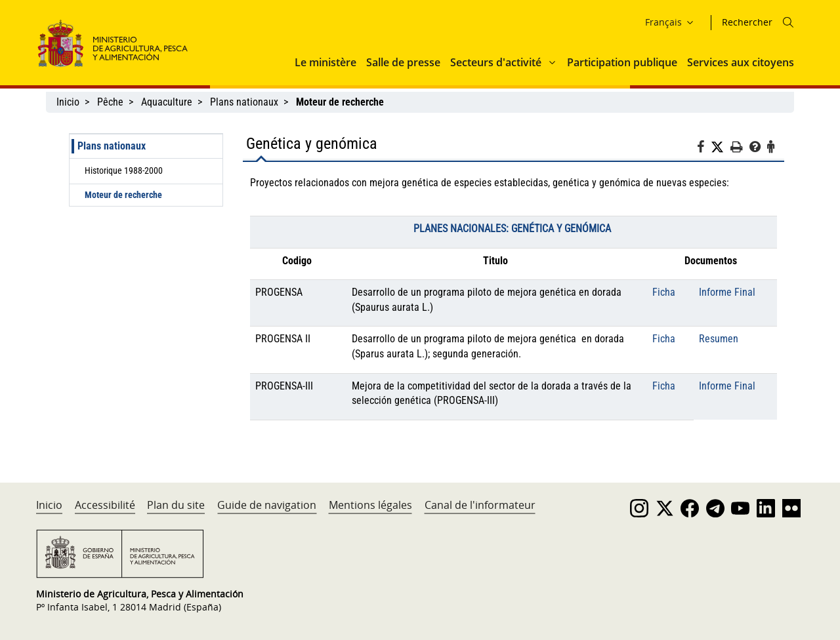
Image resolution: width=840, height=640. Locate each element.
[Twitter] (721, 148)
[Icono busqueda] (788, 22)
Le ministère (325, 62)
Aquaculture (167, 102)
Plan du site (176, 505)
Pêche (110, 102)
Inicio (68, 102)
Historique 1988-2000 (124, 170)
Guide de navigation (267, 505)
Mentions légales (370, 505)
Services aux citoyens (741, 62)
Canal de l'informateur (480, 505)
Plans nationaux (244, 102)
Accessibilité (105, 505)
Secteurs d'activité (496, 62)
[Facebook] (704, 149)
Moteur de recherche (123, 195)
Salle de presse (403, 62)
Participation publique (622, 62)
